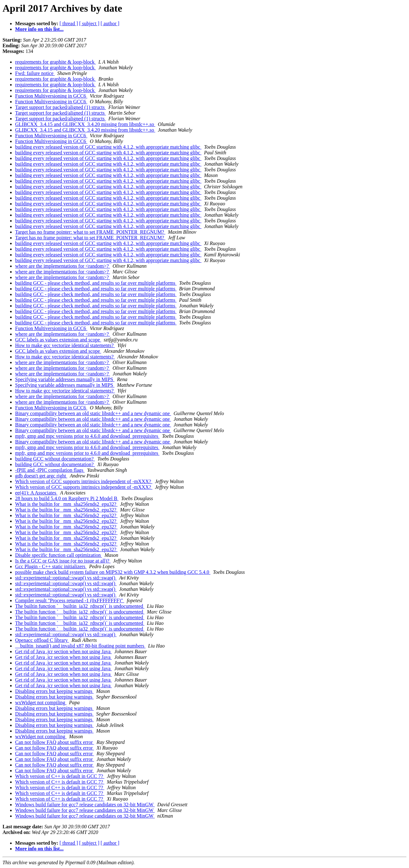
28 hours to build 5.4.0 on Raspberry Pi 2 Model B (67, 498)
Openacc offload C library (42, 640)
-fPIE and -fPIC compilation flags (50, 470)
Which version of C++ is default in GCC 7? (60, 776)
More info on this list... (39, 29)
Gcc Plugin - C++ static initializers (51, 566)
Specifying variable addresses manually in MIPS (65, 379)
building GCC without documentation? (55, 459)
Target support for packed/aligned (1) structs (60, 107)
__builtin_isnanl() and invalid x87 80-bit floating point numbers (80, 646)
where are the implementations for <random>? (63, 266)
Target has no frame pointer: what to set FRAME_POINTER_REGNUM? (90, 232)
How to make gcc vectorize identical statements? (65, 345)
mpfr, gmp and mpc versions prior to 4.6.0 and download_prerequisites (87, 436)
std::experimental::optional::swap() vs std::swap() (66, 578)
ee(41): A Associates (36, 493)
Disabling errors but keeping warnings (54, 691)
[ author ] (110, 23)
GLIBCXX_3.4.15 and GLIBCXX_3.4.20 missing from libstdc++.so (85, 124)
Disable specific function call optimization (59, 555)
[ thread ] (69, 23)
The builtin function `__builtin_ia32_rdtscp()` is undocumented (80, 606)
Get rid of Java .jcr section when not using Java (63, 651)
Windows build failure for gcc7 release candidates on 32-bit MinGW (85, 805)
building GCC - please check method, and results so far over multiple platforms (96, 283)
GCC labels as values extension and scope (58, 340)
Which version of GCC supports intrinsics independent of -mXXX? (84, 481)
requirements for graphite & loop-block (55, 62)
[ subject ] (89, 23)
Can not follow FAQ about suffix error (54, 742)
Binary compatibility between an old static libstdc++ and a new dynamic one (93, 413)
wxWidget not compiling (41, 702)
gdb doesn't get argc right (41, 476)
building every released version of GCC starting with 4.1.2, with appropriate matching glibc (108, 147)
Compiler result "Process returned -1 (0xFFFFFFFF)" (70, 600)
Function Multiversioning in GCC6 (51, 96)
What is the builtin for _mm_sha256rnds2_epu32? (66, 504)
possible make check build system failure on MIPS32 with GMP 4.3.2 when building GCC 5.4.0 (113, 572)
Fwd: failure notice (35, 73)
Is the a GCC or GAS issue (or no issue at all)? (63, 561)
